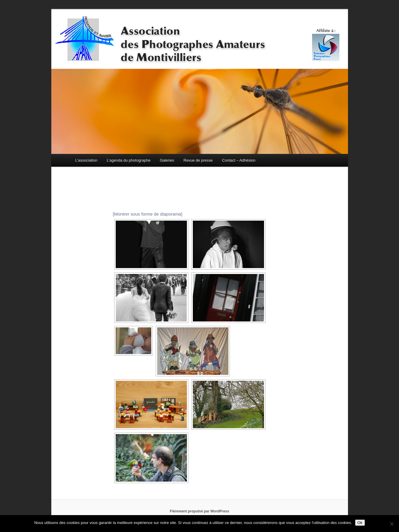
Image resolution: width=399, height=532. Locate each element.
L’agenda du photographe (129, 160)
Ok (360, 523)
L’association (86, 160)
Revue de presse (198, 160)
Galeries (167, 160)
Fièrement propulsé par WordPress (200, 511)
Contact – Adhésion (239, 160)
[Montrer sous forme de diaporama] (147, 214)
